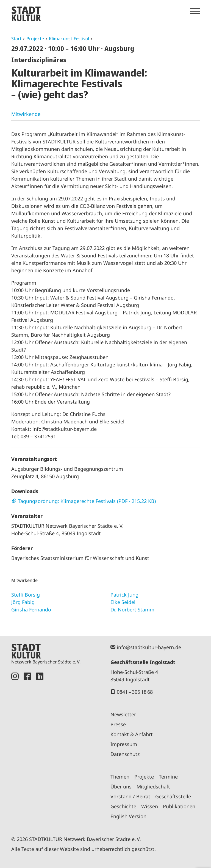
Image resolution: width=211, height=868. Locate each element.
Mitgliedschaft (153, 787)
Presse (118, 724)
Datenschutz (125, 754)
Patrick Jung (124, 595)
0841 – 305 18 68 (135, 692)
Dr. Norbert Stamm (132, 609)
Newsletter (123, 714)
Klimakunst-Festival (69, 39)
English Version (128, 816)
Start (16, 39)
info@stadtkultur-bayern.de (149, 647)
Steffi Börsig (26, 595)
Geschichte (123, 806)
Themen (120, 777)
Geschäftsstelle (173, 796)
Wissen (150, 806)
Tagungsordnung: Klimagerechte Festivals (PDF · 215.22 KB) (87, 501)
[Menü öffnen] (195, 11)
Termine (168, 777)
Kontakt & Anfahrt (132, 734)
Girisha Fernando (31, 609)
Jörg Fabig (23, 602)
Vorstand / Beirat (130, 796)
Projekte (35, 39)
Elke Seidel (123, 602)
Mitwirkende (26, 114)
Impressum (124, 744)
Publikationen (179, 806)
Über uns (121, 787)
